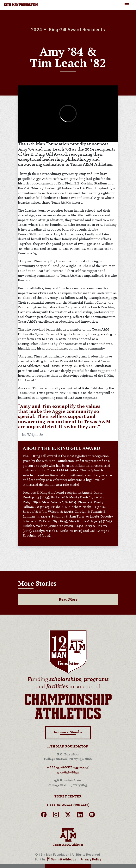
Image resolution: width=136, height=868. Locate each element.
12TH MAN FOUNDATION (21, 5)
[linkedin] (80, 816)
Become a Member (68, 733)
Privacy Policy (91, 859)
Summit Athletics (64, 859)
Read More (68, 600)
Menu (127, 3)
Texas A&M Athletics (68, 837)
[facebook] (44, 816)
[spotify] (92, 816)
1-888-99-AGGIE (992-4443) (68, 768)
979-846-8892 (68, 773)
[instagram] (56, 816)
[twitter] (68, 816)
